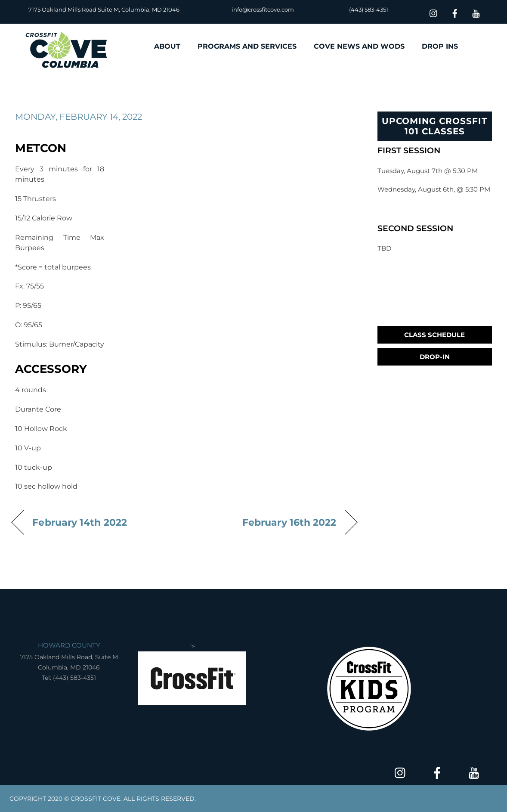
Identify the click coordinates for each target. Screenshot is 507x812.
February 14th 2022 (80, 522)
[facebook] (455, 12)
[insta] (434, 12)
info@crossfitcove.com (263, 9)
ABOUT (167, 46)
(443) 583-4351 (369, 9)
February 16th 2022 (289, 522)
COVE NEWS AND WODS (359, 46)
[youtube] (476, 12)
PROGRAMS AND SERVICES (247, 46)
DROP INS (440, 46)
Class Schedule (434, 335)
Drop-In (435, 357)
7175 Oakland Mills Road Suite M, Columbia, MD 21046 (104, 9)
